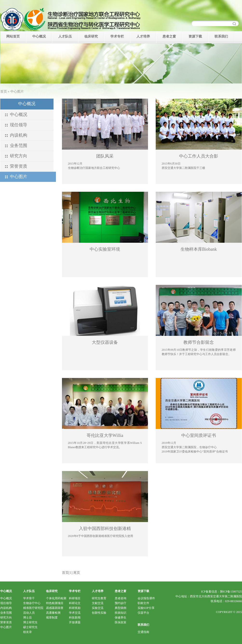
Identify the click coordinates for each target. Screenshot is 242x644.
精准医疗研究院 (33, 608)
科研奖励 (75, 608)
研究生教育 (99, 598)
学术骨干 (29, 598)
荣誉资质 (19, 166)
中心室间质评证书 (199, 435)
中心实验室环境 (105, 249)
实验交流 (98, 608)
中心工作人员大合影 (199, 156)
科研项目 (75, 598)
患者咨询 (121, 598)
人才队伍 (65, 36)
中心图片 (6, 627)
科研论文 (75, 603)
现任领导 (19, 125)
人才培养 (143, 36)
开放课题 (75, 622)
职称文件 (143, 603)
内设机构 (19, 135)
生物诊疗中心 (32, 603)
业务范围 (19, 146)
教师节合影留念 (199, 342)
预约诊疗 (121, 603)
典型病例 (121, 608)
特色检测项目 (55, 603)
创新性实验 (99, 613)
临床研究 (91, 36)
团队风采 (105, 156)
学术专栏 (117, 36)
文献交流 (98, 603)
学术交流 (75, 613)
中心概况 (39, 36)
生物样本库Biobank (199, 249)
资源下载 (195, 36)
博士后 (27, 618)
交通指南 (143, 632)
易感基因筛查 (55, 608)
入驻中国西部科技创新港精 (105, 529)
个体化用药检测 (56, 598)
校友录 (27, 632)
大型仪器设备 (105, 342)
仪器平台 (143, 613)
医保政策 (121, 622)
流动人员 (29, 613)
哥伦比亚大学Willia (105, 435)
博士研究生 (30, 622)
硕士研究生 (30, 627)
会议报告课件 (146, 598)
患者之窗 (169, 36)
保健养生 (121, 618)
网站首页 (13, 36)
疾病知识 (121, 613)
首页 (4, 92)
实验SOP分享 (146, 608)
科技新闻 (75, 618)
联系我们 (221, 36)
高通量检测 (53, 613)
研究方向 (19, 156)
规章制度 (52, 618)
